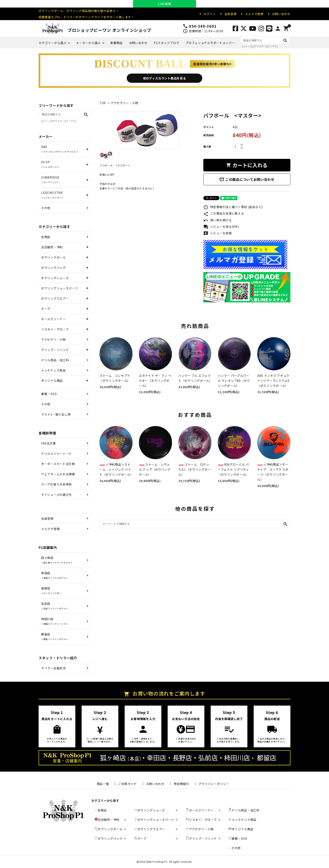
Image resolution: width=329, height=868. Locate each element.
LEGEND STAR (52, 195)
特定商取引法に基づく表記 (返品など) (233, 207)
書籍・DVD (49, 394)
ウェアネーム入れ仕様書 (58, 474)
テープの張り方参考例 (56, 484)
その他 (46, 208)
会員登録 (230, 14)
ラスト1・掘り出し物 (56, 414)
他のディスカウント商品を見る (165, 78)
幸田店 (55, 575)
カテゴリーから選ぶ (52, 43)
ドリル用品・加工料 (55, 360)
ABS (60, 149)
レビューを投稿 (218, 233)
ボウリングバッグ (54, 268)
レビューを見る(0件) (221, 227)
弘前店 (55, 606)
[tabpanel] (147, 130)
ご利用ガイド (127, 784)
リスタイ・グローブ (55, 329)
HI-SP (50, 164)
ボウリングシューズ (55, 278)
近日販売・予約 (52, 247)
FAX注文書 (48, 443)
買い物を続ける (218, 220)
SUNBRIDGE (50, 179)
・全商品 (101, 810)
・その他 (234, 848)
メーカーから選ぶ (88, 43)
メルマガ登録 (254, 14)
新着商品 (117, 43)
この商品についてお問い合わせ (247, 179)
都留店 (55, 636)
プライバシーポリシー (214, 784)
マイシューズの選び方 (56, 495)
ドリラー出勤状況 (54, 668)
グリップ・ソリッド (55, 350)
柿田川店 (55, 621)
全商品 (46, 237)
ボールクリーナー (54, 319)
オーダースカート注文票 (58, 464)
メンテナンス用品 (54, 370)
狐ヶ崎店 (57, 560)
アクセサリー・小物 (125, 103)
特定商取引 (181, 784)
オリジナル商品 (52, 381)
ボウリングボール (54, 257)
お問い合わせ (281, 14)
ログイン (210, 14)
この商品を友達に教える (224, 214)
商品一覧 (103, 784)
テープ (46, 309)
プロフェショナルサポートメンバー (210, 43)
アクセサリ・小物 (53, 339)
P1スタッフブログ (166, 43)
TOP (103, 103)
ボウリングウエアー (55, 298)
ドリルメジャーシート (56, 453)
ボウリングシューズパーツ (59, 288)
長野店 (51, 590)
